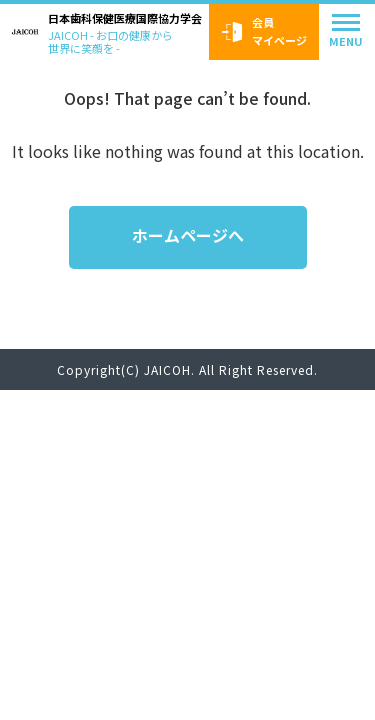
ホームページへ (188, 235)
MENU (346, 41)
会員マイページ (264, 31)
